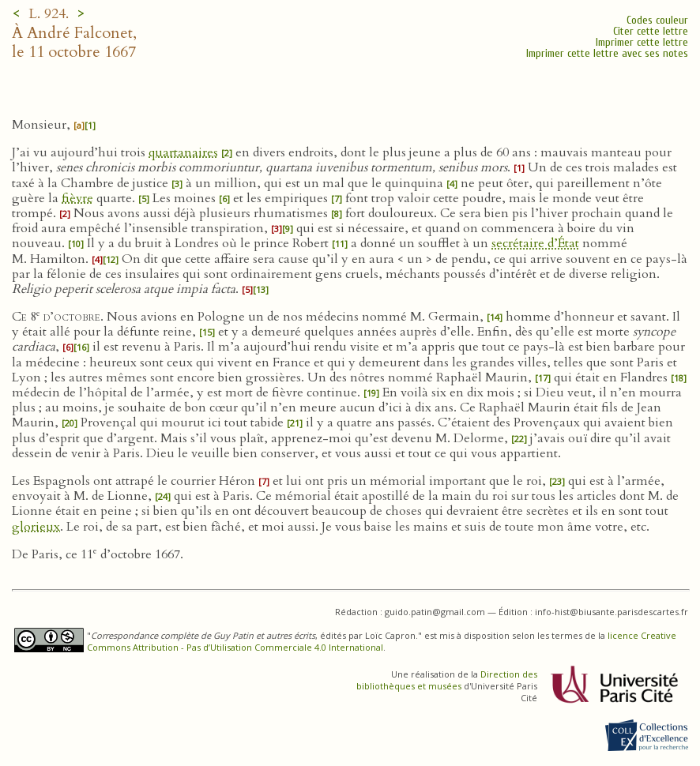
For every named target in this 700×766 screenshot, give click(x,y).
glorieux (36, 527)
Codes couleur (657, 20)
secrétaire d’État (535, 243)
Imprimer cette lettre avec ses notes (607, 53)
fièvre (77, 198)
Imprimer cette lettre (642, 42)
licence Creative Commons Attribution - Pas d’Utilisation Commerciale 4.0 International (382, 641)
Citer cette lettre (651, 31)
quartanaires (183, 152)
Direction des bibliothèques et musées (447, 680)
